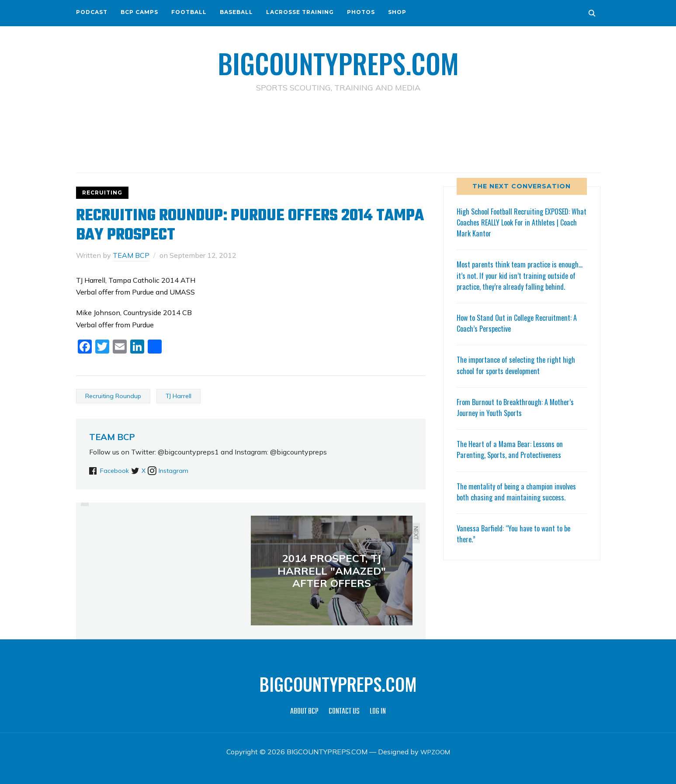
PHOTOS (361, 12)
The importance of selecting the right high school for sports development (520, 376)
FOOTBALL (189, 12)
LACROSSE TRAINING (300, 12)
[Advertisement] (338, 132)
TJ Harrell (179, 395)
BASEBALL (236, 12)
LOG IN (378, 712)
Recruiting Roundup (113, 395)
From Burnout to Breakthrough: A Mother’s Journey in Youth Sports (519, 418)
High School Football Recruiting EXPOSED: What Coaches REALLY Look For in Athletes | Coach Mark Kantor (521, 222)
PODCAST (92, 12)
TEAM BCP (131, 255)
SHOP (397, 12)
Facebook (116, 470)
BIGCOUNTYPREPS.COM (338, 61)
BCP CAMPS (139, 12)
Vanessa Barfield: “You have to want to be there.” (517, 544)
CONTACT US (344, 712)
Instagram (190, 470)
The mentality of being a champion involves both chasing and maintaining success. (520, 502)
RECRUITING (102, 192)
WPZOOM (435, 752)
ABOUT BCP (304, 712)
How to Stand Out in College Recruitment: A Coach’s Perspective (522, 333)
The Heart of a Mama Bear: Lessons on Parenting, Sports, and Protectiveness (513, 460)
